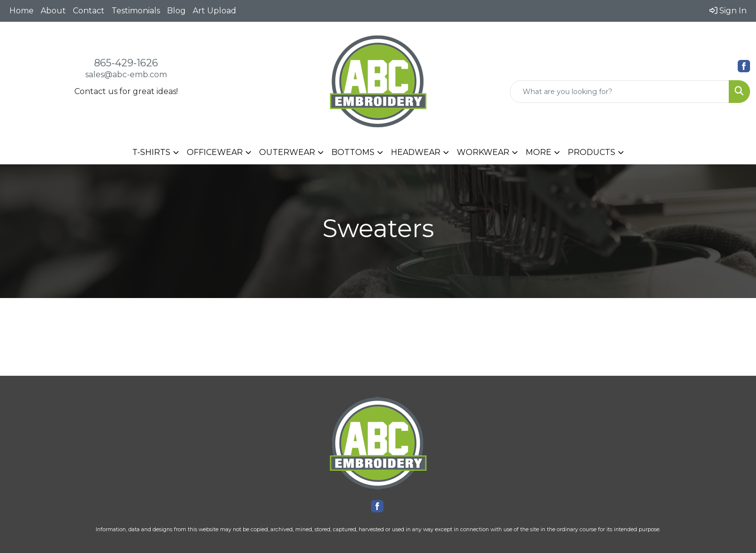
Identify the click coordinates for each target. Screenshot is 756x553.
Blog (176, 11)
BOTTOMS (353, 152)
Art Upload (215, 11)
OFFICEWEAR (215, 152)
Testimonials (136, 11)
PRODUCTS (592, 152)
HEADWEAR (416, 152)
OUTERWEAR (287, 152)
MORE (539, 152)
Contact (89, 11)
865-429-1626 (126, 63)
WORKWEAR (483, 152)
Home (22, 11)
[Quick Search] (620, 92)
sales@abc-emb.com (126, 75)
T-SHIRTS (151, 152)
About (53, 11)
